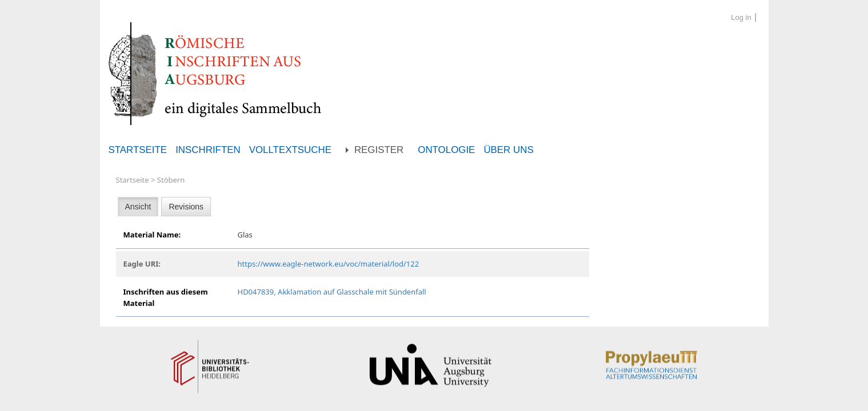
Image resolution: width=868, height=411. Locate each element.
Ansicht (138, 207)
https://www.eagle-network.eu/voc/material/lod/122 (329, 264)
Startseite (138, 150)
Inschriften (208, 150)
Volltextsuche (290, 150)
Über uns (508, 150)
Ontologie (446, 150)
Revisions (186, 207)
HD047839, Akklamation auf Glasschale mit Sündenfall (332, 292)
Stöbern (171, 180)
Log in (741, 17)
